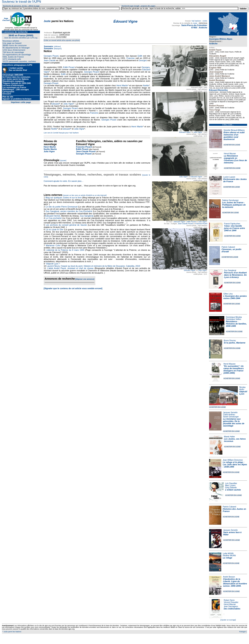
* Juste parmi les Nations (12, 632)
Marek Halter (229, 437)
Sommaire (48, 46)
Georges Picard (51, 56)
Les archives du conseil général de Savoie (66, 225)
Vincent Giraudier (231, 602)
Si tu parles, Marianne (235, 343)
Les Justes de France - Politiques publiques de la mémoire (234, 205)
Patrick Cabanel (228, 247)
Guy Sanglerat (230, 270)
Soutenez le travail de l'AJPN (21, 2)
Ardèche (213, 44)
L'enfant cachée (233, 490)
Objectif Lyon (243, 393)
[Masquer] (57, 49)
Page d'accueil (6, 19)
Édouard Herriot (53, 216)
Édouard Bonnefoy (218, 90)
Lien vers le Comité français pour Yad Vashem (61, 133)
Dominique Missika (234, 317)
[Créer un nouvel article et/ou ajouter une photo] (62, 40)
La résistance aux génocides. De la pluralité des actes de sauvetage (234, 422)
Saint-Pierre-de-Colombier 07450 (194, 26)
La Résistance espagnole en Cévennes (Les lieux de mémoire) (236, 159)
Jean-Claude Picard (185, 224)
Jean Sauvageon (231, 606)
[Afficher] (57, 47)
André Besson (229, 577)
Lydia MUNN (228, 553)
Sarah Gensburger (231, 417)
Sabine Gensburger (230, 200)
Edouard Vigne (185, 132)
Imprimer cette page (21, 102)
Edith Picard (191, 222)
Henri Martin (122, 85)
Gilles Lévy (228, 294)
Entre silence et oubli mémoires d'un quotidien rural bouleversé (234, 136)
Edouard (55, 104)
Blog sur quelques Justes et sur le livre (64, 198)
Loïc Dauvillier (231, 483)
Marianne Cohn (53, 245)
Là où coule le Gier (55, 229)
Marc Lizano (230, 485)
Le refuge (228, 558)
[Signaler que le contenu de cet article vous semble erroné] (73, 288)
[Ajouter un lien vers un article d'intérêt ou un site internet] (85, 195)
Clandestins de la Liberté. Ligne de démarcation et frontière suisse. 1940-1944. (235, 582)
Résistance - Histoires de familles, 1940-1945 (236, 324)
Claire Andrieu (229, 415)
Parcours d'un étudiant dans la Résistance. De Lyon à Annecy (235, 275)
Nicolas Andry (242, 388)
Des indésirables (232, 609)
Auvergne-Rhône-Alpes (221, 39)
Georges (143, 60)
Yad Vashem (196, 21)
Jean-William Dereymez (233, 460)
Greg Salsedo (231, 488)
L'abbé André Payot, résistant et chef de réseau (70, 268)
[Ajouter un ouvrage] (228, 620)
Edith (140, 56)
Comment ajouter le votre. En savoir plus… (64, 181)
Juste (47, 21)
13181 (205, 21)
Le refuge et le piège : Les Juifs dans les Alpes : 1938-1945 (235, 464)
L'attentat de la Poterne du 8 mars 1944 (65, 250)
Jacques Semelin (230, 413)
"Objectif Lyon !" (53, 264)
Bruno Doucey (230, 341)
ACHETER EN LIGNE (232, 145)
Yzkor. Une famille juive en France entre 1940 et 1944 (235, 228)
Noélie (146, 85)
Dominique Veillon (233, 319)
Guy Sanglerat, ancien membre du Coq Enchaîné (69, 211)
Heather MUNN (229, 556)
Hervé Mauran (230, 154)
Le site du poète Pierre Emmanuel (62, 207)
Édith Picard (82, 149)
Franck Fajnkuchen (232, 224)
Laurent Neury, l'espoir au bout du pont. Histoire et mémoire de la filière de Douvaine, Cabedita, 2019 (93, 266)
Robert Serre (229, 600)
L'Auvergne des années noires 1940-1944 (235, 297)
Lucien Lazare (229, 177)
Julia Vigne (198, 132)
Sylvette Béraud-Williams (234, 130)
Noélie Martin (50, 149)
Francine (131, 58)
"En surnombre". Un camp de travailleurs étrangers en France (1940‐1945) (233, 369)
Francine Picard (201, 224)
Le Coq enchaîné (54, 218)
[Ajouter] (63, 161)
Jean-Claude (50, 60)
